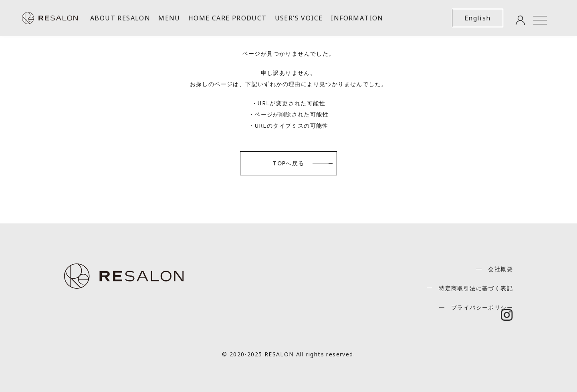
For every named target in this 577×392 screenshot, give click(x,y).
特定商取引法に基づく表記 (476, 288)
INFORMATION (357, 18)
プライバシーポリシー (482, 307)
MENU (169, 18)
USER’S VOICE (299, 18)
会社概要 (500, 269)
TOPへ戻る (288, 163)
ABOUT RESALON (120, 18)
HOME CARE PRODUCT (228, 18)
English (478, 18)
